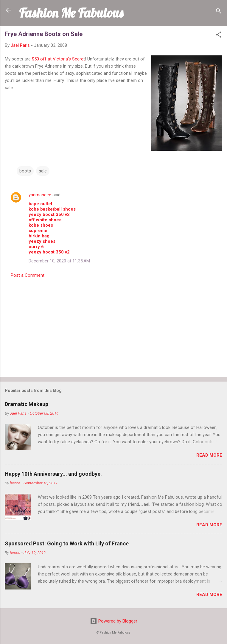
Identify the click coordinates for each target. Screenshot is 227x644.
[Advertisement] (113, 326)
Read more (209, 455)
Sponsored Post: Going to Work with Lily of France (67, 543)
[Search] (219, 12)
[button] (219, 36)
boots (25, 171)
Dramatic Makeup (27, 404)
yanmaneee (40, 195)
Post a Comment (28, 275)
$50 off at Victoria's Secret (58, 59)
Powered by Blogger (114, 621)
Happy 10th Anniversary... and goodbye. (53, 474)
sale (43, 171)
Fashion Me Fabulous (71, 13)
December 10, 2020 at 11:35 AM (59, 261)
